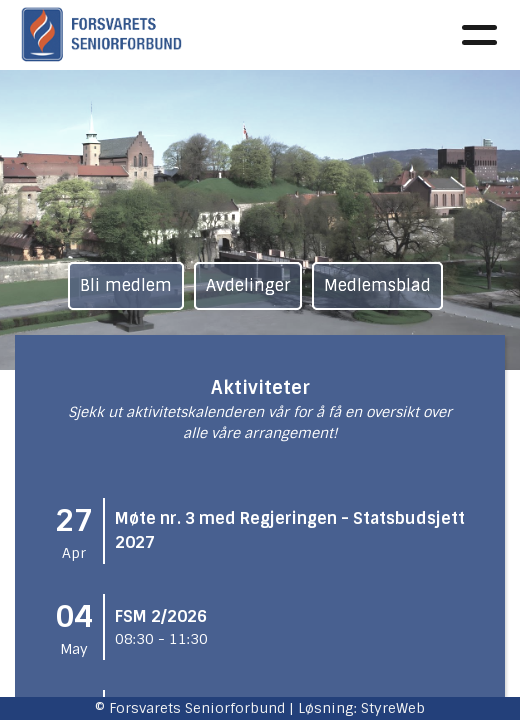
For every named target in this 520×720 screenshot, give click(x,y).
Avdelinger (248, 285)
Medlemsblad (377, 285)
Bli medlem (126, 285)
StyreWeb (393, 708)
